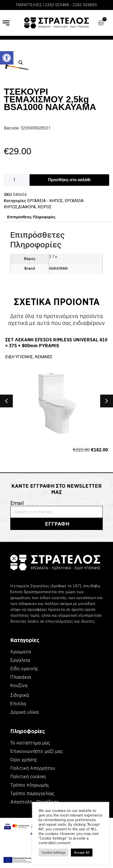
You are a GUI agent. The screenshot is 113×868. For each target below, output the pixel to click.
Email (17, 503)
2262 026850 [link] (85, 5)
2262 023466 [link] (57, 5)
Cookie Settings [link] (53, 853)
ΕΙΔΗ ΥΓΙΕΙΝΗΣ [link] (19, 357)
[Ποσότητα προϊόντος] (17, 180)
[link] (7, 58)
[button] (21, 63)
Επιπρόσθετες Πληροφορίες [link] (31, 217)
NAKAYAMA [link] (58, 269)
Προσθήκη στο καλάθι (69, 180)
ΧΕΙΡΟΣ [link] (45, 207)
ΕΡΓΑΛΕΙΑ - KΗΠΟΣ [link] (45, 201)
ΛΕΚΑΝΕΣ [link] (44, 357)
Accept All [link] (82, 853)
